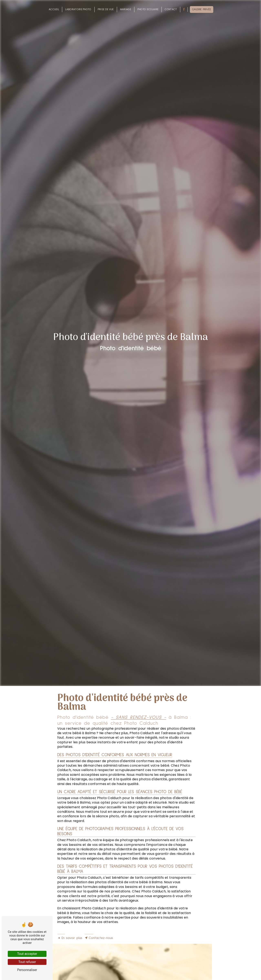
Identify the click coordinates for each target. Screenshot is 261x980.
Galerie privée (202, 9)
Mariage (126, 9)
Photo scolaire (148, 9)
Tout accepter (27, 954)
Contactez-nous (99, 938)
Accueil (54, 9)
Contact (171, 9)
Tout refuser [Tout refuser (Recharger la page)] (27, 962)
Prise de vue (106, 9)
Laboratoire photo (78, 9)
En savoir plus (70, 938)
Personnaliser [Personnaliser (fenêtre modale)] (27, 970)
